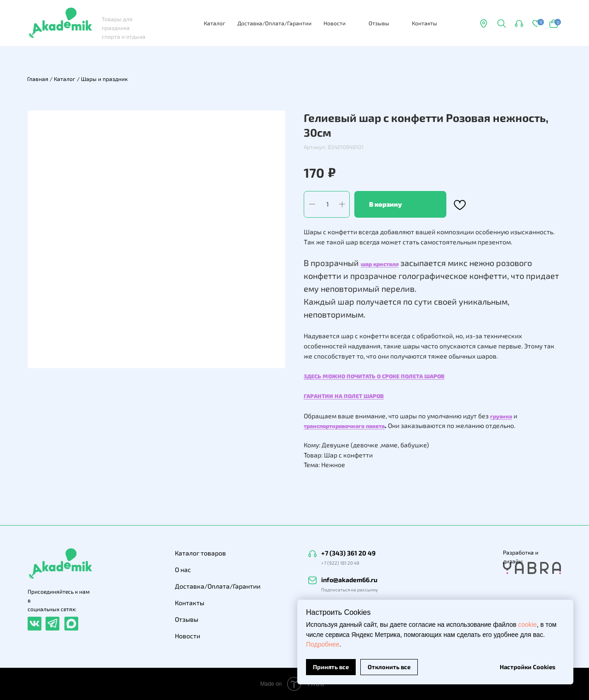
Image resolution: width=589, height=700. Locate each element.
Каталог (215, 23)
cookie (527, 625)
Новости (335, 23)
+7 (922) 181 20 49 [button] (340, 563)
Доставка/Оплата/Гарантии (274, 23)
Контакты (424, 23)
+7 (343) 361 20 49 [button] (348, 553)
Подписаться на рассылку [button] (349, 590)
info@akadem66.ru (349, 580)
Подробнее (323, 644)
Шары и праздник (104, 79)
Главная (38, 79)
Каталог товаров (200, 553)
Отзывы (379, 23)
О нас (183, 570)
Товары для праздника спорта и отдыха (124, 28)
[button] (519, 23)
